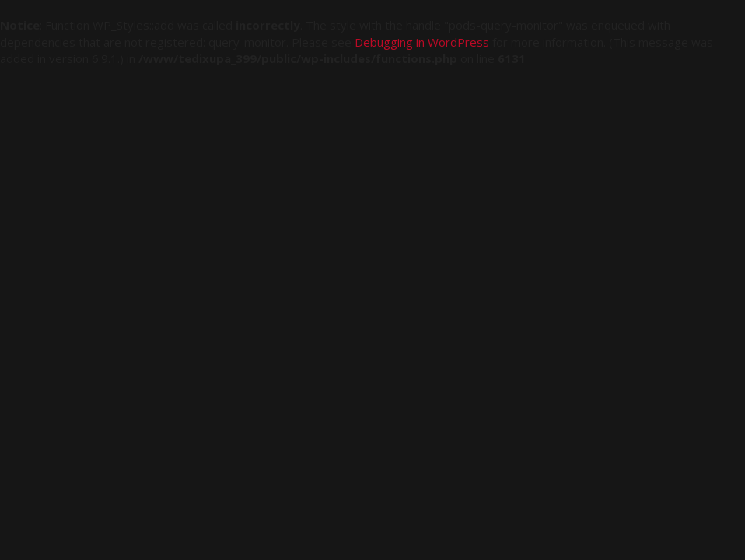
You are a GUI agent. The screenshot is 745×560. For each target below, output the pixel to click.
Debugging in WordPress (422, 42)
